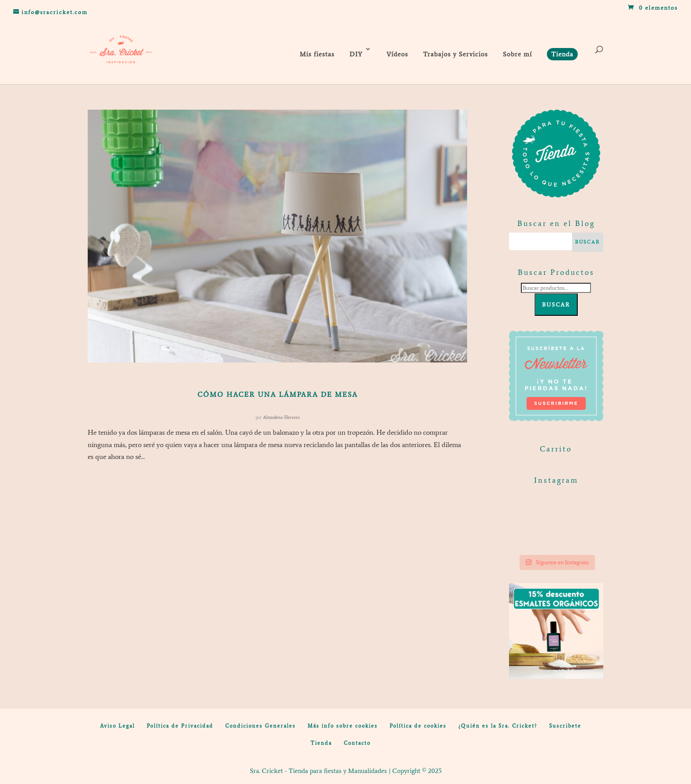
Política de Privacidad (180, 726)
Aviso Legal (117, 726)
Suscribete (565, 726)
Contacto (357, 743)
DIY (356, 54)
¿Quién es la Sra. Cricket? (498, 726)
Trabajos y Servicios (455, 54)
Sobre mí (517, 54)
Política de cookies (418, 726)
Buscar (556, 305)
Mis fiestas (317, 54)
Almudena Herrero (281, 417)
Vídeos (397, 54)
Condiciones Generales (260, 726)
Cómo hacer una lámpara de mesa (278, 394)
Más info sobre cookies (343, 726)
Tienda (321, 743)
